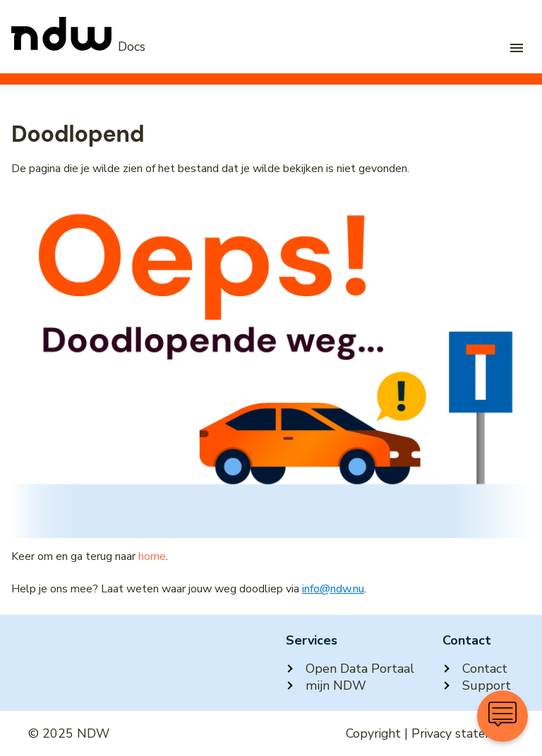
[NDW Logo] (78, 47)
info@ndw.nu (333, 589)
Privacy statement (463, 733)
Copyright (373, 733)
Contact (475, 669)
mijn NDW (326, 685)
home (152, 556)
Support (477, 685)
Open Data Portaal (350, 669)
